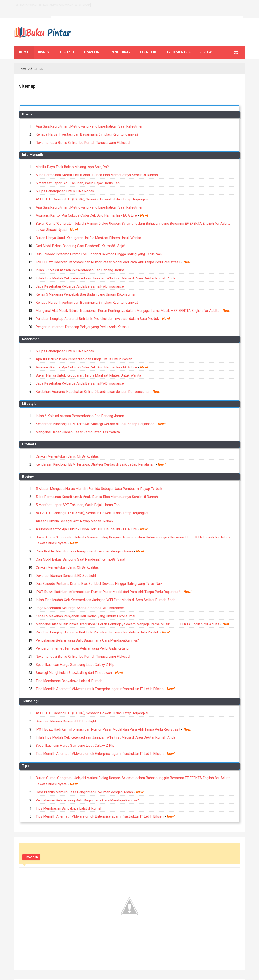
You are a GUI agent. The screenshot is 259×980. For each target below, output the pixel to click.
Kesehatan (31, 331)
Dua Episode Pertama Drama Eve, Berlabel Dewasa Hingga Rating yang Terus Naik (99, 246)
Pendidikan (121, 44)
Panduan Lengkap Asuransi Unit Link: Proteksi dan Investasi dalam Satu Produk (97, 311)
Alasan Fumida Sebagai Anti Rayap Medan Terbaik (75, 513)
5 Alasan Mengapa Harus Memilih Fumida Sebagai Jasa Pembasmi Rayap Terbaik (99, 481)
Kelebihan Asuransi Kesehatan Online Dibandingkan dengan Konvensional (92, 384)
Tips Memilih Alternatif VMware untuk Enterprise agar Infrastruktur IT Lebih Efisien (100, 681)
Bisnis (43, 44)
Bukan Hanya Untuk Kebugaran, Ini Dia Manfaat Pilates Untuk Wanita (88, 230)
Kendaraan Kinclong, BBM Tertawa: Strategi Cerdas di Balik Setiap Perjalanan (95, 416)
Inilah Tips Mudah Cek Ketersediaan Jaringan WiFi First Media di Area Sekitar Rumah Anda (106, 270)
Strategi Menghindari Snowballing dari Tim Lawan (74, 665)
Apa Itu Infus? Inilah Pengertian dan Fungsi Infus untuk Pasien (84, 351)
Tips (26, 758)
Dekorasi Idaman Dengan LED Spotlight (66, 568)
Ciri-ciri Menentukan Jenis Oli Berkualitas (67, 448)
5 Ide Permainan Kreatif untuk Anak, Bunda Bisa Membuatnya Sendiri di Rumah (97, 167)
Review (206, 44)
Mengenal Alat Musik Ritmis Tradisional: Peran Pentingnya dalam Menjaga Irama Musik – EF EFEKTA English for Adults (127, 303)
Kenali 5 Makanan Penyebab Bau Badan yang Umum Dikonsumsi (85, 287)
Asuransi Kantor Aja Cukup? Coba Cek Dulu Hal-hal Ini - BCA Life (86, 208)
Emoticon (31, 849)
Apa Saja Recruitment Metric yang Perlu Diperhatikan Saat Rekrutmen (90, 119)
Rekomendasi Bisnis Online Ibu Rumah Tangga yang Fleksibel (83, 135)
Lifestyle (66, 44)
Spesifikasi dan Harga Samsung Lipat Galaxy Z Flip (75, 657)
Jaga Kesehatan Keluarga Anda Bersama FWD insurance (80, 279)
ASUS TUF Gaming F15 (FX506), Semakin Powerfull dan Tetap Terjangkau (92, 191)
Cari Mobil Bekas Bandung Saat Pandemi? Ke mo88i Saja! (80, 238)
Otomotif (29, 436)
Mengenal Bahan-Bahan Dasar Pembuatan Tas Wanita (78, 424)
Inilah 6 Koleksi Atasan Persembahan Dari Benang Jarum (80, 262)
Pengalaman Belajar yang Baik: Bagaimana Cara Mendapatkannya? (87, 632)
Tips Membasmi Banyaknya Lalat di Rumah (69, 673)
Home (23, 61)
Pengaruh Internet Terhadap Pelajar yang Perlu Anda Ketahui (82, 319)
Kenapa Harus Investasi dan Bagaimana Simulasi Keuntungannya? (87, 127)
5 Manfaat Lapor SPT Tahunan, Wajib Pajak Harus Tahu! (79, 175)
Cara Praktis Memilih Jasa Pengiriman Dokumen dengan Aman (84, 543)
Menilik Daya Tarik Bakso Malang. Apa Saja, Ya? (72, 159)
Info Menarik (179, 44)
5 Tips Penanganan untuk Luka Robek (65, 183)
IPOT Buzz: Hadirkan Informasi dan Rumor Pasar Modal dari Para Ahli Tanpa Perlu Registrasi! (108, 254)
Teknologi (149, 44)
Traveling (93, 44)
